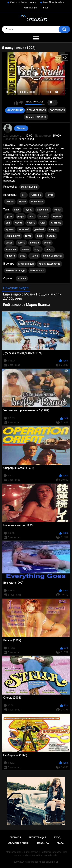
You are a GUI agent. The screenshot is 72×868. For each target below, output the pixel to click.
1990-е (34, 256)
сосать (31, 223)
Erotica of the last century (23, 2)
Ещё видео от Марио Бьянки (26, 305)
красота (10, 256)
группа (28, 210)
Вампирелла (37, 271)
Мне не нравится (21, 103)
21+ (24, 195)
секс (32, 216)
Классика (36, 195)
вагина (26, 249)
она (8, 223)
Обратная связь (19, 843)
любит (19, 223)
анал (17, 210)
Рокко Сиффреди (53, 256)
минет (58, 210)
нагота (21, 243)
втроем (57, 216)
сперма (53, 229)
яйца (39, 236)
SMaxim (21, 128)
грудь (28, 236)
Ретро (50, 195)
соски (47, 243)
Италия (22, 279)
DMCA (60, 843)
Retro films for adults (54, 2)
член (43, 223)
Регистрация (31, 8)
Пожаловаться (36, 110)
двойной (39, 229)
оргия (9, 216)
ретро (21, 216)
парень (51, 236)
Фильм (10, 202)
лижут (49, 249)
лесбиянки (43, 210)
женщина (11, 249)
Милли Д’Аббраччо (49, 264)
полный (35, 243)
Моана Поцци (26, 264)
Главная (15, 837)
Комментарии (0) (36, 117)
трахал (10, 229)
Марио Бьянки (29, 187)
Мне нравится (16, 103)
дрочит (43, 216)
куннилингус (13, 236)
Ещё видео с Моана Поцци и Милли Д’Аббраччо (32, 296)
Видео (22, 202)
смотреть (56, 223)
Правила (43, 843)
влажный (24, 229)
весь (23, 256)
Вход (46, 8)
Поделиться (57, 110)
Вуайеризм (37, 202)
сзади (9, 243)
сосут (38, 249)
